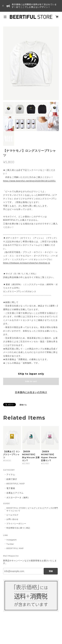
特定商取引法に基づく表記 (18, 528)
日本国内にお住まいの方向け (31, 392)
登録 (51, 571)
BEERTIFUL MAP (16, 484)
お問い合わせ (12, 519)
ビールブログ (12, 515)
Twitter (10, 544)
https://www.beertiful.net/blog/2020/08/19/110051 (29, 181)
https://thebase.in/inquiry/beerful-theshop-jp (27, 263)
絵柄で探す (12, 479)
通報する (23, 405)
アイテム (11, 474)
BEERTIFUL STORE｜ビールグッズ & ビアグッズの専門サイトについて (32, 509)
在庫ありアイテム (15, 493)
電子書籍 (11, 488)
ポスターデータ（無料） (18, 497)
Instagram (12, 540)
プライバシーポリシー (16, 524)
